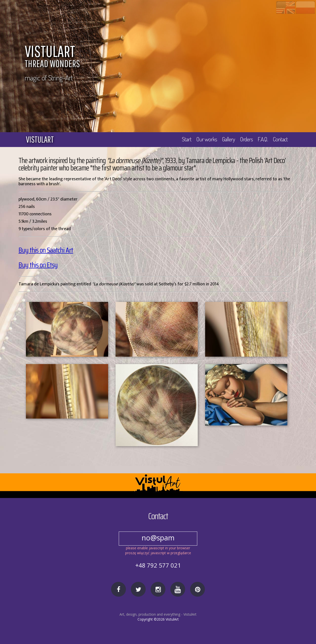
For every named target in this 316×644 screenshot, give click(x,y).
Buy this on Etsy (38, 265)
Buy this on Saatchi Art (46, 250)
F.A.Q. (263, 139)
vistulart (40, 139)
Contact (280, 139)
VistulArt (190, 614)
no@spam (158, 538)
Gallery (228, 139)
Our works (206, 139)
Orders (246, 139)
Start (186, 139)
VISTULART (157, 57)
